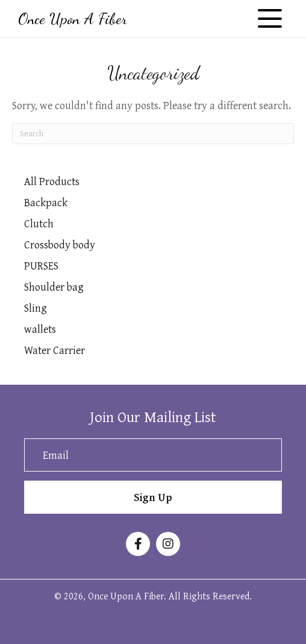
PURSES (41, 266)
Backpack (46, 202)
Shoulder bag (54, 287)
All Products (52, 181)
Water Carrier (55, 350)
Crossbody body (60, 245)
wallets (40, 329)
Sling (36, 308)
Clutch (39, 223)
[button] (270, 19)
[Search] (153, 134)
